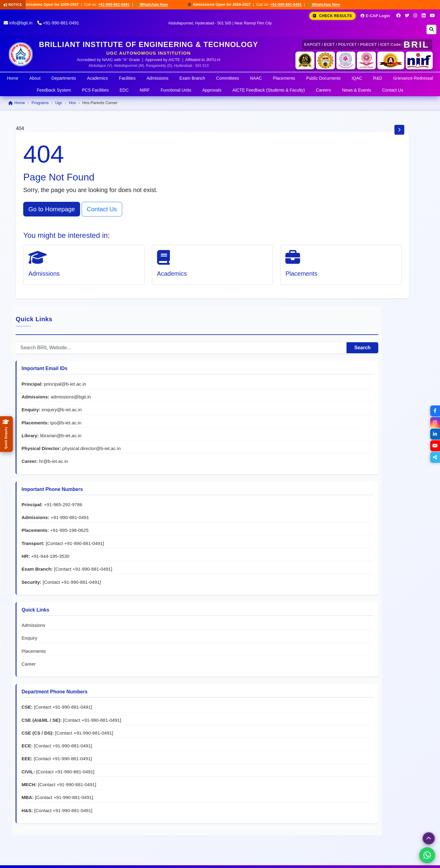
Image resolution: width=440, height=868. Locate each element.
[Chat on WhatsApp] (427, 855)
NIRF (145, 90)
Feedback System (54, 90)
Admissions (158, 78)
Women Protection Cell (175, 765)
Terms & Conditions (334, 859)
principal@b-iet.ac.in (380, 204)
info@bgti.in (18, 23)
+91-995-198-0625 (385, 357)
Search (406, 168)
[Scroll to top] (429, 838)
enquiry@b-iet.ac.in (377, 230)
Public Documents (323, 78)
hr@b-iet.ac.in (369, 288)
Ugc (59, 103)
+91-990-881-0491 (121, 5)
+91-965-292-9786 (378, 331)
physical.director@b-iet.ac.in (366, 275)
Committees (227, 78)
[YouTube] (432, 16)
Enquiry (345, 478)
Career (344, 503)
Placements (284, 78)
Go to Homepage (52, 209)
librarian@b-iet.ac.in (376, 255)
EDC (124, 90)
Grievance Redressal (413, 78)
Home (13, 78)
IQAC (357, 78)
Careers (324, 90)
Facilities (127, 78)
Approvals (212, 90)
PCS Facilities (95, 90)
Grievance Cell (166, 748)
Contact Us (392, 90)
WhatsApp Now (158, 4)
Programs (40, 103)
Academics (97, 78)
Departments (64, 78)
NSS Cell (160, 774)
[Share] (435, 457)
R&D (378, 78)
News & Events (357, 90)
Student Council (168, 791)
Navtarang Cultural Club (176, 799)
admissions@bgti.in (386, 217)
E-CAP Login (375, 16)
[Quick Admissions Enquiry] (6, 434)
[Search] (431, 29)
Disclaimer (407, 859)
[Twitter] (407, 16)
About (35, 78)
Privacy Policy (376, 859)
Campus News (123, 816)
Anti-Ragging (165, 756)
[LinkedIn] (424, 16)
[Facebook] (398, 16)
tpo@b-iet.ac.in (381, 243)
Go (101, 819)
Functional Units (176, 90)
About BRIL (126, 754)
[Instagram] (415, 16)
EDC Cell (160, 782)
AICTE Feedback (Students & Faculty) (268, 90)
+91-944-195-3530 (365, 389)
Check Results (332, 16)
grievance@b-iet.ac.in (394, 782)
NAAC (256, 78)
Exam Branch (192, 78)
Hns (72, 103)
